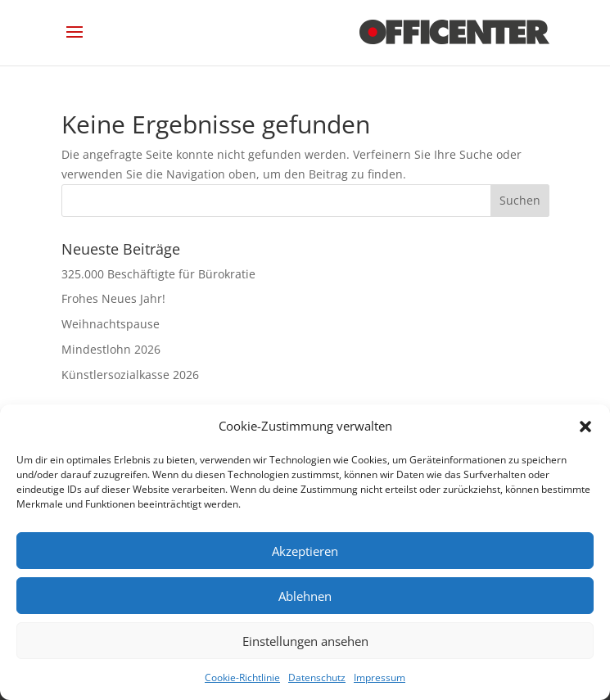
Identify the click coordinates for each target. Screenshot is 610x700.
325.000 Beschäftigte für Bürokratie (158, 274)
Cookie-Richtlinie (242, 677)
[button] (585, 427)
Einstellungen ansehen (305, 641)
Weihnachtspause (111, 324)
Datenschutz (317, 677)
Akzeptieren (305, 551)
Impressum (380, 677)
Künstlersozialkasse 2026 (130, 375)
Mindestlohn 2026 (111, 349)
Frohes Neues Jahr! (113, 298)
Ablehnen (305, 596)
